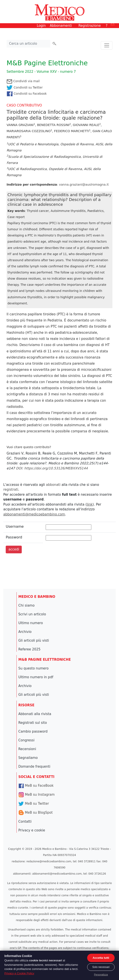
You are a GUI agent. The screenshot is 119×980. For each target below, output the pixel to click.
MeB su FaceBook (36, 786)
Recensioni (27, 749)
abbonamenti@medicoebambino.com (34, 514)
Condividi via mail (23, 81)
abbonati (53, 485)
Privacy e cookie (32, 830)
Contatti (25, 822)
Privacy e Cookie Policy (19, 973)
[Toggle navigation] (107, 45)
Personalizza (101, 975)
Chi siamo (27, 605)
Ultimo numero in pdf (36, 677)
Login (41, 26)
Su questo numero (34, 668)
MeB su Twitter (34, 804)
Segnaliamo (28, 758)
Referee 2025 (30, 649)
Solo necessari (101, 967)
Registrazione (90, 26)
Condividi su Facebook (27, 94)
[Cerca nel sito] (29, 44)
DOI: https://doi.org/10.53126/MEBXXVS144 (52, 468)
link (90, 504)
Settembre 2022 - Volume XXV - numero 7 (41, 72)
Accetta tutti (101, 958)
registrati (11, 490)
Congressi (27, 740)
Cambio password (33, 731)
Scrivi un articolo (32, 614)
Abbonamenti (61, 26)
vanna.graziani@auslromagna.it (84, 185)
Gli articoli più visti (34, 641)
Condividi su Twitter (25, 87)
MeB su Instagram (37, 795)
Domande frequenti (34, 767)
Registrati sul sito (33, 723)
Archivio (25, 632)
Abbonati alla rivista (35, 714)
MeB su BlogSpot (36, 813)
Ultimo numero (31, 623)
